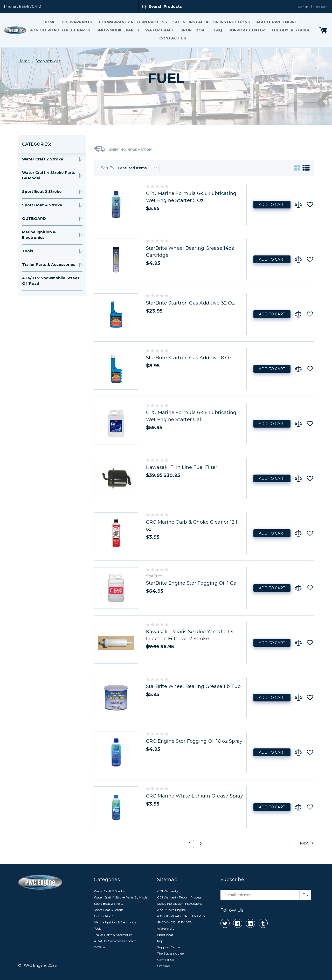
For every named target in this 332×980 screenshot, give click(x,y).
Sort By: (108, 168)
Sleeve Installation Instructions (212, 22)
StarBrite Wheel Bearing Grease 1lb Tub (193, 686)
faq (218, 30)
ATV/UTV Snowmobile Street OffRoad (51, 281)
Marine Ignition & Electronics (39, 235)
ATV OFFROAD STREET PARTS (60, 30)
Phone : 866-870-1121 (23, 6)
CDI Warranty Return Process (133, 22)
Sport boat (194, 30)
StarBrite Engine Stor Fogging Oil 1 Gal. (192, 583)
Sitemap (164, 966)
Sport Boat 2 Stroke (42, 192)
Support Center (247, 30)
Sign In (303, 7)
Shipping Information (123, 149)
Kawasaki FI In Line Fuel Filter (182, 467)
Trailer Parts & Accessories (49, 265)
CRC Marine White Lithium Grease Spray (195, 796)
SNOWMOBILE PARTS (118, 30)
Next (307, 843)
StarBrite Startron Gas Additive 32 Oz (190, 303)
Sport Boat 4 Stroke (42, 205)
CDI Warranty (77, 22)
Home (49, 22)
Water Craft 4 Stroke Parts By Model (49, 175)
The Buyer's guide (291, 30)
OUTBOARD (34, 219)
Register (321, 7)
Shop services (48, 61)
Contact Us (173, 38)
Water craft (160, 30)
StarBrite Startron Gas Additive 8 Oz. (189, 358)
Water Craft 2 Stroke (43, 159)
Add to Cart (272, 205)
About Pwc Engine (277, 22)
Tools (27, 251)
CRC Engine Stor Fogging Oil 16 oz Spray (194, 741)
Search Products (165, 6)
